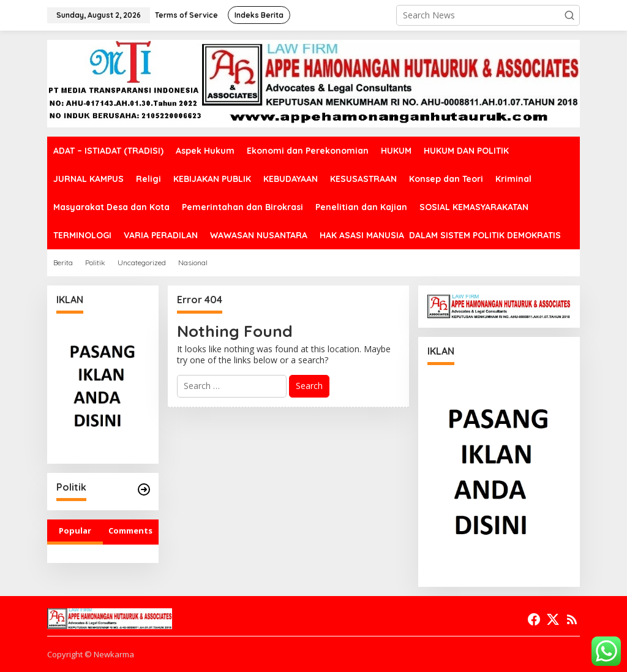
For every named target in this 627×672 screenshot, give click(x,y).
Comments (130, 530)
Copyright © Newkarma (91, 654)
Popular (75, 530)
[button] (569, 15)
